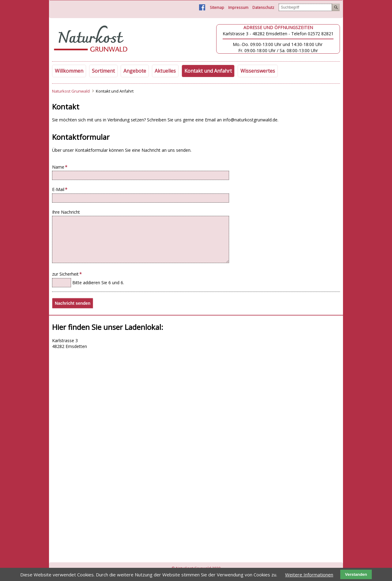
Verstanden (356, 574)
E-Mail (62, 189)
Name (62, 167)
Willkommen (69, 71)
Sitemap (217, 8)
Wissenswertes (258, 71)
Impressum (238, 8)
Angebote (135, 71)
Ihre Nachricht (66, 212)
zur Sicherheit (67, 274)
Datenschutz (263, 8)
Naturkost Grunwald (71, 91)
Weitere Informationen (309, 575)
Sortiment (103, 71)
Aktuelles (165, 71)
